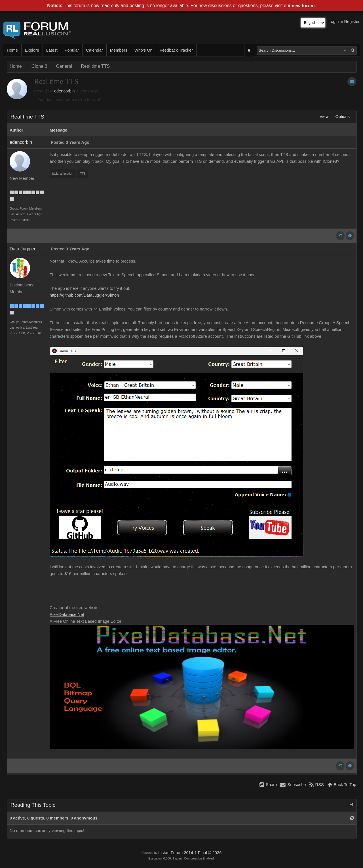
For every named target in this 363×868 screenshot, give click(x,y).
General (64, 66)
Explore (32, 50)
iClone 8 (39, 66)
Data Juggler (23, 249)
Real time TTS (95, 66)
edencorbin (65, 91)
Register (352, 22)
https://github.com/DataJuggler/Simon (84, 295)
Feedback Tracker (176, 50)
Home (12, 50)
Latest (52, 50)
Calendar (94, 50)
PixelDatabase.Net (67, 614)
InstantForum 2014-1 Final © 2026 (190, 853)
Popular (72, 50)
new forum (303, 6)
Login (334, 22)
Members (119, 50)
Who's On (143, 50)
